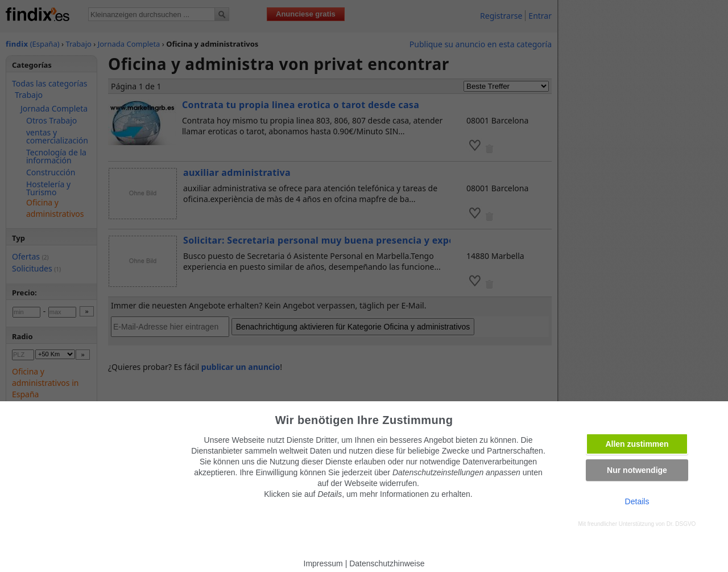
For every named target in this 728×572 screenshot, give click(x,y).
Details (637, 501)
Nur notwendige (637, 470)
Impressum (323, 563)
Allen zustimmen (637, 444)
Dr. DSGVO (681, 524)
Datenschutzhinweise (387, 563)
